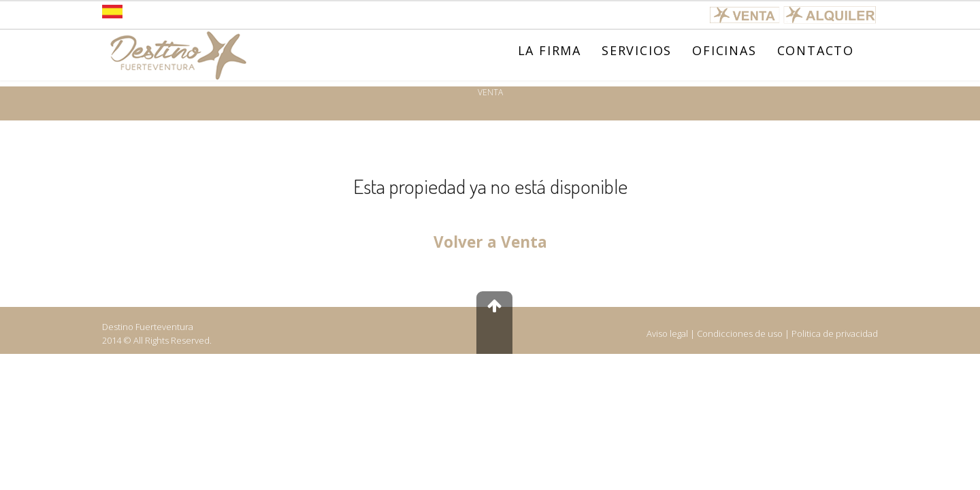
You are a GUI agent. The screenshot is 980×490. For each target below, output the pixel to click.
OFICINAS (724, 50)
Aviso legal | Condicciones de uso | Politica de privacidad (762, 333)
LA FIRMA (550, 50)
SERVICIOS (637, 50)
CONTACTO (816, 50)
